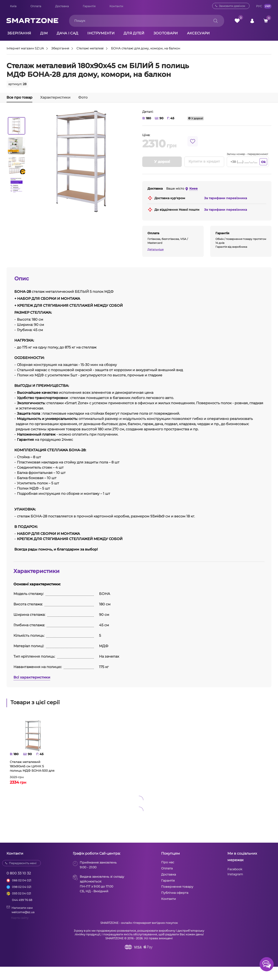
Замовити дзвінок (232, 6)
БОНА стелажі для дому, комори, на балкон (146, 49)
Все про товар (19, 97)
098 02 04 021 (22, 887)
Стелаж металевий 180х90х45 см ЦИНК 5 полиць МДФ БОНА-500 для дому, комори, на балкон (32, 766)
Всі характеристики (32, 677)
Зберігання (19, 33)
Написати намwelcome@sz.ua (21, 910)
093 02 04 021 (22, 893)
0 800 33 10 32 (19, 873)
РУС (259, 6)
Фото (83, 97)
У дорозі (162, 162)
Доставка (62, 6)
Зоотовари (166, 33)
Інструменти (101, 33)
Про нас (168, 862)
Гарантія (89, 6)
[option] (17, 126)
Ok (263, 162)
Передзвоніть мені (23, 863)
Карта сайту (20, 918)
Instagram (235, 874)
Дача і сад (67, 33)
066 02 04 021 (22, 880)
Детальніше (156, 249)
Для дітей (134, 33)
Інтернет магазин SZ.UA (25, 49)
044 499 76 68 (22, 900)
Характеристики (55, 97)
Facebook (235, 869)
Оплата (36, 6)
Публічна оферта (175, 893)
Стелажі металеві (90, 49)
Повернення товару (177, 887)
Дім (44, 33)
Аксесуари (198, 33)
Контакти (116, 6)
